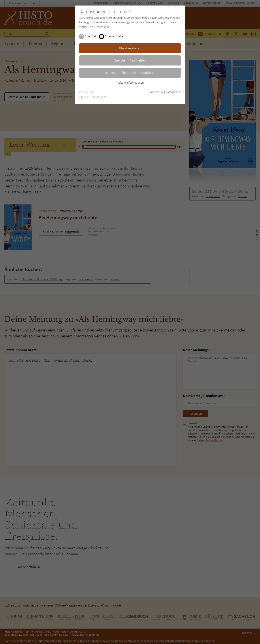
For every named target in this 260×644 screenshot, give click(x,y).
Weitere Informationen (130, 82)
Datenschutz (173, 92)
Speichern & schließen (130, 60)
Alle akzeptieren (130, 48)
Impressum (157, 92)
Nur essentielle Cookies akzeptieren (130, 73)
